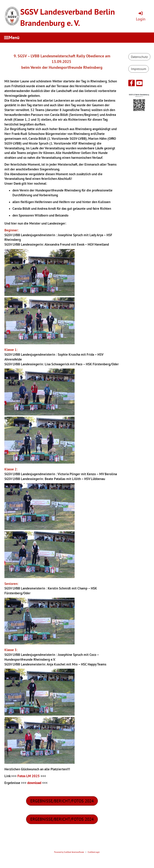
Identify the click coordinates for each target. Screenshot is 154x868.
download (34, 783)
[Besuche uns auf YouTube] (139, 84)
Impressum (139, 69)
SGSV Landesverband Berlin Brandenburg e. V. (68, 17)
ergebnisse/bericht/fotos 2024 (62, 801)
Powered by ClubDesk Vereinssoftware (69, 852)
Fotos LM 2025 (29, 776)
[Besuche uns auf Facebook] (132, 84)
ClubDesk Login (94, 852)
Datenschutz (139, 57)
